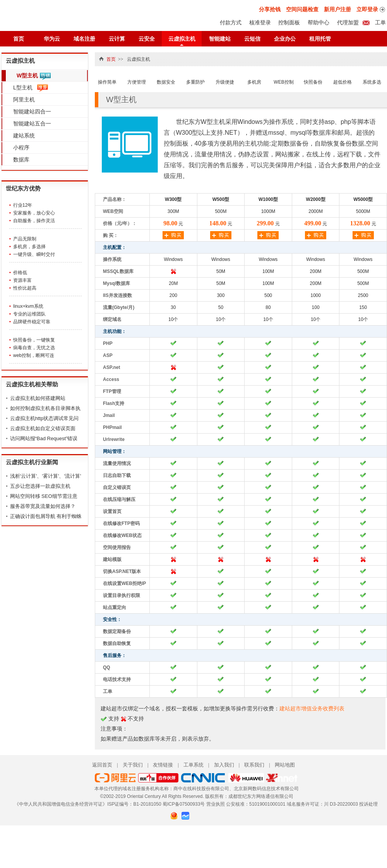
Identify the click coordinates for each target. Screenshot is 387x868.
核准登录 (260, 22)
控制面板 (289, 22)
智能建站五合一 (32, 124)
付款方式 (231, 22)
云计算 (117, 39)
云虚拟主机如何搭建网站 (38, 398)
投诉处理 (368, 804)
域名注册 (84, 39)
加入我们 (224, 765)
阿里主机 (24, 99)
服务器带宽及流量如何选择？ (43, 506)
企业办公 (285, 39)
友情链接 (163, 765)
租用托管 (320, 39)
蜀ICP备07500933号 (184, 804)
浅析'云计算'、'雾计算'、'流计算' (46, 476)
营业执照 (216, 804)
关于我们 (133, 765)
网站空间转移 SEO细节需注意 (44, 496)
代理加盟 (348, 22)
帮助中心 (319, 22)
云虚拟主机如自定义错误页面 (43, 428)
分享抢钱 (270, 9)
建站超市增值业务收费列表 (312, 708)
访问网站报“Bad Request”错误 (44, 438)
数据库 (21, 160)
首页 (19, 39)
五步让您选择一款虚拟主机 (40, 486)
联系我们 (254, 765)
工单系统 (193, 765)
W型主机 (27, 75)
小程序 (21, 148)
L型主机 (23, 87)
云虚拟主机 (182, 39)
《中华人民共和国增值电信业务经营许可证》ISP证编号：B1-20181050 (88, 804)
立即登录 (367, 9)
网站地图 (285, 765)
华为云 (52, 39)
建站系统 (24, 136)
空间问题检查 (302, 9)
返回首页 (102, 765)
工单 (380, 22)
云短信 (252, 39)
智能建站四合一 (32, 112)
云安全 (147, 39)
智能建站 (220, 39)
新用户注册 (337, 9)
